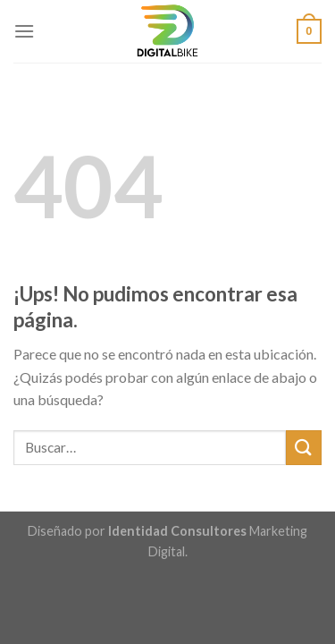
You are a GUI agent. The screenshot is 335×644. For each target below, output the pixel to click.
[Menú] (24, 31)
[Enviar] (304, 448)
